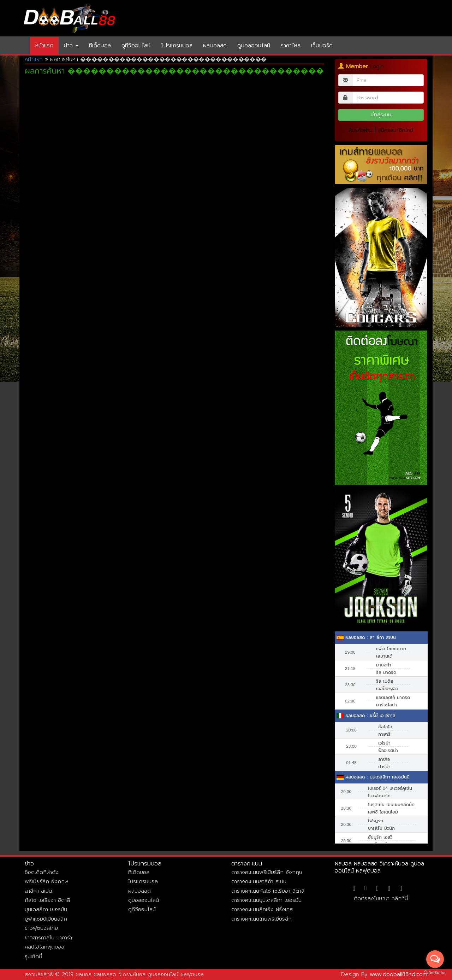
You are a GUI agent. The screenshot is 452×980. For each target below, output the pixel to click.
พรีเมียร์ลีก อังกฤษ (46, 881)
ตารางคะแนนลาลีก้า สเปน (259, 881)
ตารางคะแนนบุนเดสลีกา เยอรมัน (266, 900)
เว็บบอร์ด (322, 46)
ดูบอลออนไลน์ (254, 46)
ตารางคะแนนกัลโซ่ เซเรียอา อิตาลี (268, 891)
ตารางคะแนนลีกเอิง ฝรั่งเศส (262, 909)
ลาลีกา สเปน (38, 891)
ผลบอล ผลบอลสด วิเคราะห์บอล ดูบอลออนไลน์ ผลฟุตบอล (379, 867)
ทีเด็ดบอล (100, 46)
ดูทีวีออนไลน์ (136, 46)
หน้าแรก (44, 46)
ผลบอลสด (215, 46)
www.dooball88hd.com (399, 974)
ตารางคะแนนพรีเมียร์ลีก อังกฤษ (267, 872)
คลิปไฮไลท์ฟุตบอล (44, 947)
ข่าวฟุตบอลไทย (41, 928)
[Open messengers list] (435, 959)
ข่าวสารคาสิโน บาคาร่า (48, 938)
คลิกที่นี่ (400, 898)
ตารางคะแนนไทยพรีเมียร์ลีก (261, 919)
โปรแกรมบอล (177, 46)
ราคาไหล (291, 46)
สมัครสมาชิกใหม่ (395, 130)
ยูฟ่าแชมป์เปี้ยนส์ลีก (46, 919)
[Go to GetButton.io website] (435, 973)
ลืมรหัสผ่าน (361, 130)
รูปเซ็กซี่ (33, 956)
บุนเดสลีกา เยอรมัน (46, 909)
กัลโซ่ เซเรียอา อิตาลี (47, 900)
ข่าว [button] (71, 46)
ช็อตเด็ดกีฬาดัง (42, 872)
